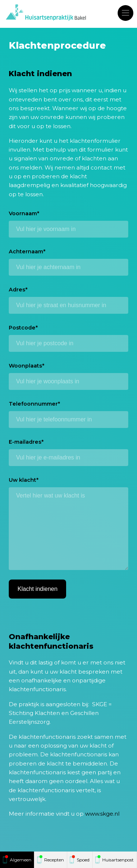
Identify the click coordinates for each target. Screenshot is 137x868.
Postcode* (23, 328)
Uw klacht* (24, 480)
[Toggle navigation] (125, 13)
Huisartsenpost (118, 860)
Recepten (54, 860)
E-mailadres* (26, 442)
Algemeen (21, 860)
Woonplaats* (26, 366)
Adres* (18, 290)
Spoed (83, 860)
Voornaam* (24, 213)
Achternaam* (27, 252)
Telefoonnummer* (34, 404)
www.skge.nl (102, 814)
